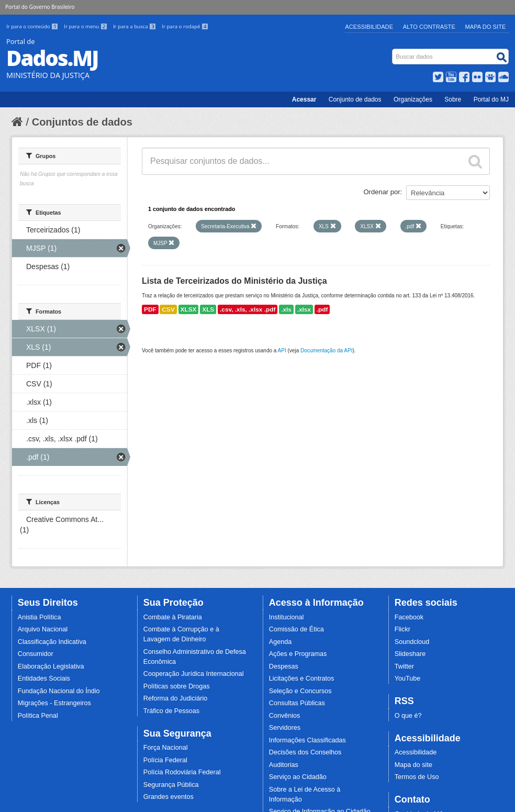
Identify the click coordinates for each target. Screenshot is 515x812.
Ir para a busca (135, 26)
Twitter (404, 666)
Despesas (284, 666)
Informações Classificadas (307, 740)
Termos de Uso (417, 777)
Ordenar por (382, 192)
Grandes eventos (169, 797)
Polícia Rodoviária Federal (182, 772)
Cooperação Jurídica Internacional (194, 674)
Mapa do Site (486, 27)
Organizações (413, 99)
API (282, 351)
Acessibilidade (369, 27)
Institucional (287, 617)
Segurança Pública (171, 785)
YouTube (408, 678)
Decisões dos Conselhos (305, 752)
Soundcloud (412, 642)
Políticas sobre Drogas (177, 686)
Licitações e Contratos (302, 678)
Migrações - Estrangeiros (54, 703)
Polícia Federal (165, 760)
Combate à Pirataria (173, 617)
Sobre (453, 99)
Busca (393, 51)
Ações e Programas (298, 654)
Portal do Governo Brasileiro (40, 7)
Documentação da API (327, 351)
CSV (168, 309)
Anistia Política (40, 617)
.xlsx (304, 309)
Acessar (304, 99)
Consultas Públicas (297, 703)
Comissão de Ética (296, 629)
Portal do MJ (491, 99)
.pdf (322, 309)
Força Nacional (166, 748)
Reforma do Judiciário (176, 698)
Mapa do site (413, 765)
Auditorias (284, 765)
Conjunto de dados (355, 99)
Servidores (285, 728)
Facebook (409, 617)
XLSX (189, 309)
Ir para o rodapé (185, 26)
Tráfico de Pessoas (171, 711)
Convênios (285, 716)
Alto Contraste (429, 27)
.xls (286, 309)
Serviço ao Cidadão (298, 777)
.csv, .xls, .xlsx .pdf (248, 309)
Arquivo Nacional (43, 629)
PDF (150, 309)
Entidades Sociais (44, 678)
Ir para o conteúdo (33, 26)
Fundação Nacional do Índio (59, 691)
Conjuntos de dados (82, 122)
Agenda (280, 642)
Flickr (402, 629)
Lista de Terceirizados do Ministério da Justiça (234, 281)
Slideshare (410, 654)
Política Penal (38, 716)
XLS (208, 309)
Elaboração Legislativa (51, 666)
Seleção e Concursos (300, 691)
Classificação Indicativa (52, 642)
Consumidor (36, 654)
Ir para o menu (86, 26)
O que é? (408, 716)
